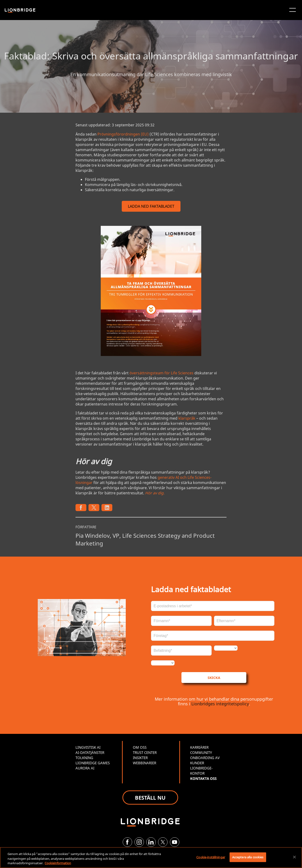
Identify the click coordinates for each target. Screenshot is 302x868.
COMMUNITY (201, 752)
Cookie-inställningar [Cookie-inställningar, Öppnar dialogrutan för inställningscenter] (211, 857)
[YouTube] (175, 842)
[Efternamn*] (244, 621)
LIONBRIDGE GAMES (93, 763)
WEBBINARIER (145, 763)
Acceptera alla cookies (248, 857)
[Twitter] (163, 842)
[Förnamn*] (181, 621)
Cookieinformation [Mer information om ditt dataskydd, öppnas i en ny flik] (58, 863)
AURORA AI (85, 768)
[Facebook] (127, 842)
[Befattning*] (181, 651)
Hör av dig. (155, 493)
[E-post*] (213, 606)
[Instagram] (139, 842)
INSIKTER (140, 758)
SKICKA (214, 678)
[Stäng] (294, 857)
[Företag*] (213, 636)
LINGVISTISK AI (88, 747)
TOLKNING (84, 758)
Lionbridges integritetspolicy (220, 704)
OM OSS (140, 747)
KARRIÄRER (199, 747)
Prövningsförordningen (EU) (123, 134)
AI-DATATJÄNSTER (90, 752)
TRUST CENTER (145, 752)
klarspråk (187, 418)
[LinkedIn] (151, 842)
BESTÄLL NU (150, 798)
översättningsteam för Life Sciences (161, 373)
